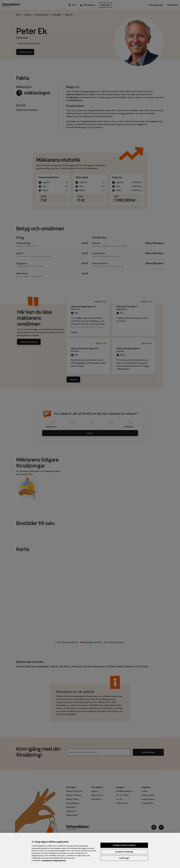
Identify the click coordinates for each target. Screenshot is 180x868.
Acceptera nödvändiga (124, 854)
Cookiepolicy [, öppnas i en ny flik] (47, 863)
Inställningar (124, 860)
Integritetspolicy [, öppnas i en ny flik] (59, 863)
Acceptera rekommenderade (124, 847)
